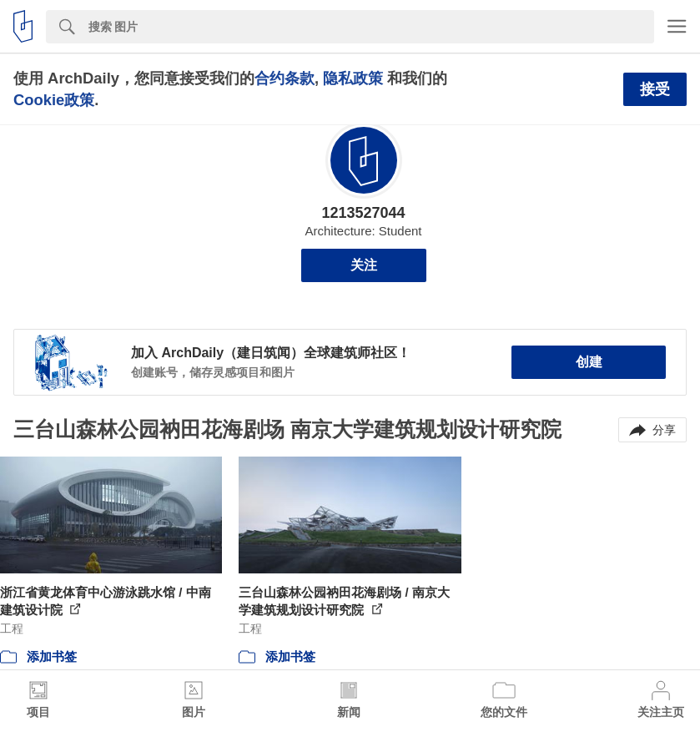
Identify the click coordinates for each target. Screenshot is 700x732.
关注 (364, 265)
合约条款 (285, 78)
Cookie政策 (54, 100)
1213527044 (363, 213)
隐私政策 (353, 78)
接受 (655, 89)
